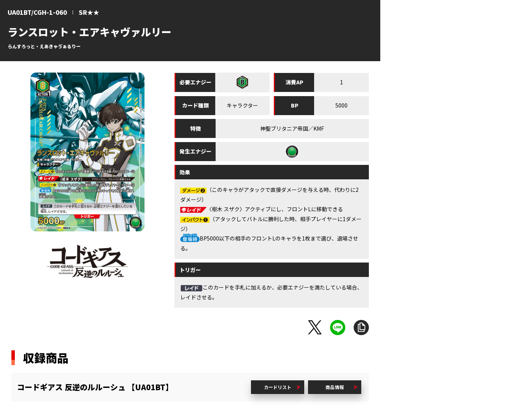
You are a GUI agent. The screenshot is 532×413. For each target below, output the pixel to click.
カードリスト (278, 387)
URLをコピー (361, 328)
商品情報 (335, 387)
